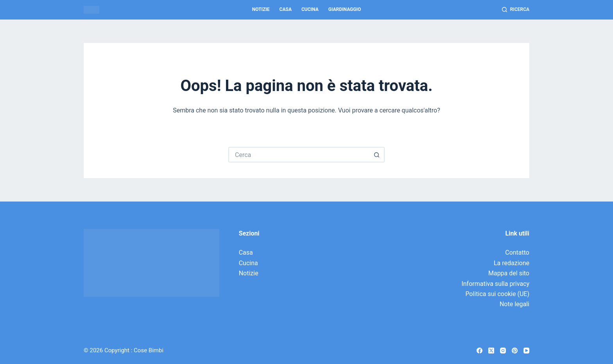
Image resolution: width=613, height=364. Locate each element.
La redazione (512, 263)
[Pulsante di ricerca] (377, 155)
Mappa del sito (509, 273)
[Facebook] (479, 351)
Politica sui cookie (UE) (497, 294)
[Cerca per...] (299, 155)
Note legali (514, 304)
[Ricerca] (516, 10)
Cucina (310, 9)
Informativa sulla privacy (495, 284)
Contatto (517, 252)
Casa (286, 9)
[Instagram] (503, 351)
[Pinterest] (515, 351)
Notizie (261, 9)
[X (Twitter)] (491, 351)
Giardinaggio (345, 9)
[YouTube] (526, 351)
